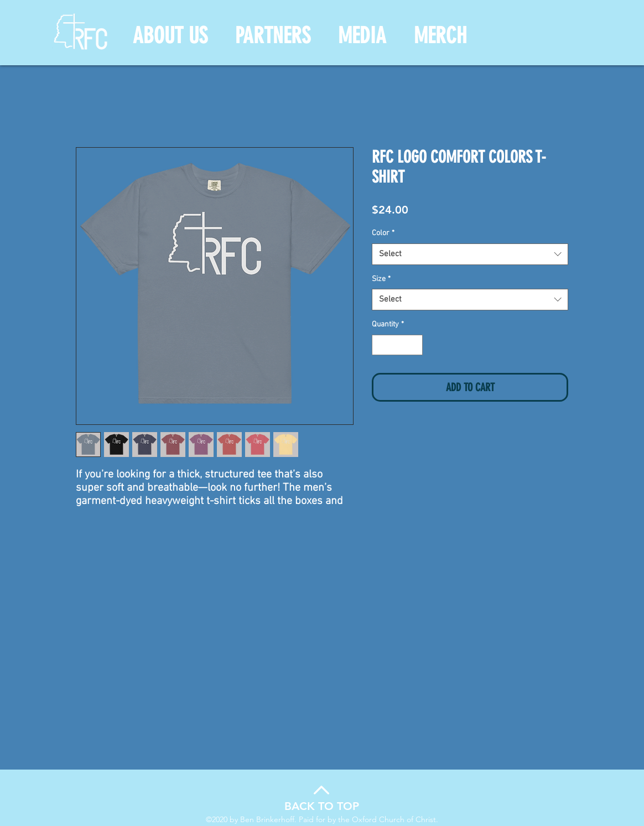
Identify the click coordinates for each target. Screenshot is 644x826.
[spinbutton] (397, 345)
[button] (170, 36)
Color (383, 233)
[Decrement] (380, 345)
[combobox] (470, 254)
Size (381, 279)
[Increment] (414, 345)
